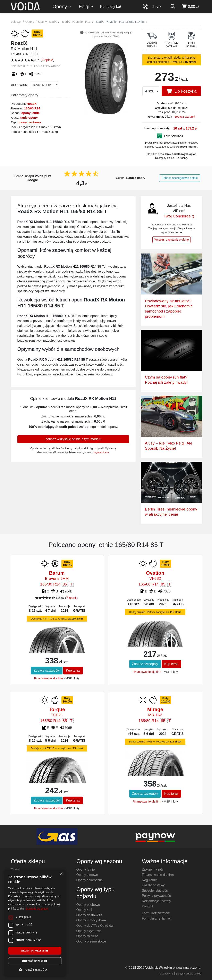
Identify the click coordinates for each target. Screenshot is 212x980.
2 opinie (47, 60)
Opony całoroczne (89, 880)
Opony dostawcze (89, 915)
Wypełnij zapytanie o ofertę (171, 240)
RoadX (32, 104)
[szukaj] (173, 7)
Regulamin (150, 880)
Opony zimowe (87, 875)
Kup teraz (73, 670)
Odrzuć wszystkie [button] (35, 961)
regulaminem (101, 452)
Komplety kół (111, 7)
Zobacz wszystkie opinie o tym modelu (73, 439)
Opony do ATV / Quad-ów (95, 926)
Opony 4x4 (84, 910)
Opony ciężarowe (89, 931)
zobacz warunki (185, 117)
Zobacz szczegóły (47, 670)
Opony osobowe (88, 905)
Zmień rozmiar (19, 85)
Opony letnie (85, 869)
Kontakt (147, 906)
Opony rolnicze (87, 936)
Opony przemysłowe (91, 941)
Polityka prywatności (157, 896)
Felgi (86, 7)
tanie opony (29, 118)
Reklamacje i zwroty (156, 901)
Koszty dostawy (153, 885)
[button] (35, 970)
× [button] (61, 874)
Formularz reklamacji (157, 918)
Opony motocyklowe (91, 920)
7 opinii (71, 598)
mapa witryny (166, 974)
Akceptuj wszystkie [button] (35, 951)
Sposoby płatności (155, 891)
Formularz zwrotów (156, 913)
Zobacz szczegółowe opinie (180, 178)
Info (157, 6)
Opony (62, 7)
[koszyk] (190, 7)
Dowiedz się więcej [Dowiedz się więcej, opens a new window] (37, 909)
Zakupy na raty (153, 869)
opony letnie (30, 113)
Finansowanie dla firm (49, 678)
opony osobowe (29, 122)
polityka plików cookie (189, 974)
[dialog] (35, 923)
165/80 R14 (32, 108)
